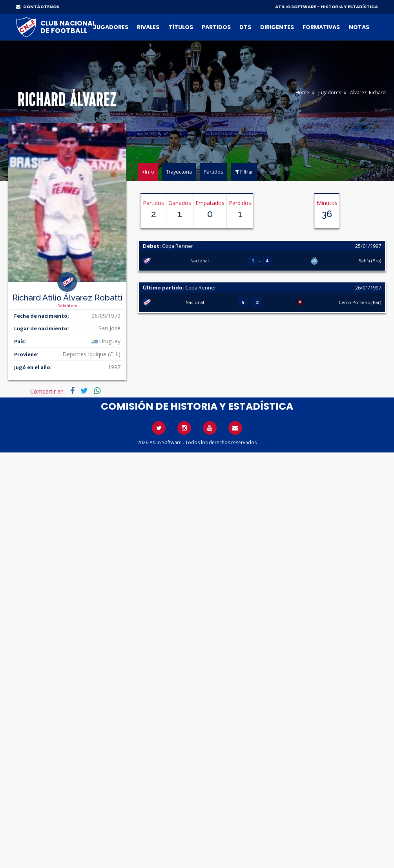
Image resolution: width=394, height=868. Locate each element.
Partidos (216, 27)
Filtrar (244, 172)
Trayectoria (179, 172)
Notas (359, 27)
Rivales (148, 27)
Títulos (181, 27)
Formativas (321, 27)
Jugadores (111, 27)
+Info (148, 172)
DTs (245, 27)
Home (302, 92)
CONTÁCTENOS (38, 7)
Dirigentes (277, 27)
